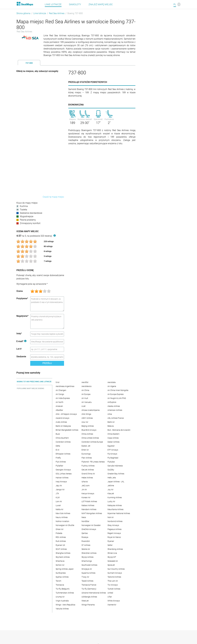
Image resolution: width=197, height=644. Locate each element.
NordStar (85, 521)
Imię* (19, 334)
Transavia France (89, 585)
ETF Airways (113, 450)
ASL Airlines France (116, 418)
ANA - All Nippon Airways (66, 414)
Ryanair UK (60, 545)
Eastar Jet (86, 446)
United (110, 593)
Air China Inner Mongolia (118, 390)
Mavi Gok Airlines (63, 513)
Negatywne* (22, 316)
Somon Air (60, 565)
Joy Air (110, 490)
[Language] (177, 4)
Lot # (19, 349)
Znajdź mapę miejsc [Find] (101, 4)
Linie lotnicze (53, 4)
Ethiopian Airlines (63, 454)
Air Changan (61, 390)
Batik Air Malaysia (63, 426)
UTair (110, 597)
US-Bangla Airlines (89, 597)
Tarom (58, 581)
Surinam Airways (115, 573)
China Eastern (113, 434)
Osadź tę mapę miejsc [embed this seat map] (53, 197)
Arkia (110, 414)
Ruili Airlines (61, 541)
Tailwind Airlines (114, 577)
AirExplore (112, 402)
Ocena (20, 291)
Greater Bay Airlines (116, 474)
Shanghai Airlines (63, 553)
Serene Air (86, 549)
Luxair (58, 505)
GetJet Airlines (88, 470)
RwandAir (86, 541)
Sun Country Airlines (116, 569)
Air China (85, 390)
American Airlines (115, 410)
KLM (58, 497)
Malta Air (60, 509)
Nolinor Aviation (62, 521)
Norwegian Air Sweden (91, 525)
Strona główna (23, 13)
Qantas (85, 533)
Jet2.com (86, 486)
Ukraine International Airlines (94, 593)
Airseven (59, 406)
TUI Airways (113, 585)
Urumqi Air (60, 597)
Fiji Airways (112, 454)
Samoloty (75, 4)
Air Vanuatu (87, 402)
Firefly (58, 458)
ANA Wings (86, 414)
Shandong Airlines (115, 549)
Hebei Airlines (87, 478)
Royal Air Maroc (114, 537)
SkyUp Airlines (87, 557)
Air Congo (60, 394)
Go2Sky (111, 470)
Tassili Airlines (87, 581)
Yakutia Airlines (62, 609)
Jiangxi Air (60, 490)
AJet (84, 406)
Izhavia (85, 482)
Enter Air (85, 450)
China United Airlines (90, 438)
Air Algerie (112, 386)
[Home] (25, 4)
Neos (84, 517)
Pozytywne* (22, 298)
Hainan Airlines (62, 478)
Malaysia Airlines (115, 505)
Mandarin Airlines (89, 509)
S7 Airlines (86, 545)
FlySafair (59, 466)
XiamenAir (112, 605)
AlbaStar (59, 410)
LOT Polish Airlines (89, 501)
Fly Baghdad (113, 458)
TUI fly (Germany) (89, 589)
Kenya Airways (88, 494)
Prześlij (47, 363)
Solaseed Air (113, 561)
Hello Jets (112, 478)
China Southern (62, 438)
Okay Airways (113, 525)
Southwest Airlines (89, 565)
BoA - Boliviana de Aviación (119, 430)
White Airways (114, 601)
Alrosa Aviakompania (91, 410)
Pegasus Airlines (115, 529)
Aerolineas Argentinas (65, 386)
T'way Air (85, 577)
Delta (58, 446)
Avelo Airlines (61, 422)
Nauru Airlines (62, 517)
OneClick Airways (89, 529)
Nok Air (111, 517)
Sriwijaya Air (87, 569)
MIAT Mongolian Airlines (92, 513)
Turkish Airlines (114, 589)
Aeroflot (85, 382)
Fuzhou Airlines (88, 466)
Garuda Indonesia (115, 466)
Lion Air (59, 501)
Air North (60, 402)
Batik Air (111, 422)
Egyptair (111, 446)
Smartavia (60, 561)
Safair (110, 545)
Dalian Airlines (113, 442)
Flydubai (111, 462)
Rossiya (85, 537)
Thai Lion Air (113, 581)
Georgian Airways (63, 470)
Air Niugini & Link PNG (117, 398)
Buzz (58, 434)
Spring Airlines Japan (65, 569)
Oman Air (60, 529)
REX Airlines (61, 537)
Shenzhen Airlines (89, 553)
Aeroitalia (112, 382)
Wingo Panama (88, 605)
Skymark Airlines (63, 557)
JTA (57, 494)
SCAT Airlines (61, 549)
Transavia (60, 585)
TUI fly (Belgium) (63, 589)
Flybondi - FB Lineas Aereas (93, 462)
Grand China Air (88, 474)
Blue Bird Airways (89, 430)
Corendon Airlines (63, 442)
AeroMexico (87, 386)
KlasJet (111, 494)
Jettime (111, 486)
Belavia (111, 426)
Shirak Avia (112, 553)
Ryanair (111, 541)
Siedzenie (21, 357)
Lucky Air (111, 501)
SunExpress (61, 573)
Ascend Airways (62, 418)
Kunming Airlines (115, 497)
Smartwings (87, 561)
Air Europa (86, 394)
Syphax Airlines (62, 577)
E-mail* (21, 341)
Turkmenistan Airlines (65, 593)
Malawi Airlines (88, 505)
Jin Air (84, 490)
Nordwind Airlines (115, 521)
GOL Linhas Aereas (64, 474)
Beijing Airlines (88, 426)
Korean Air (86, 497)
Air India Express (63, 398)
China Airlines (87, 434)
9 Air (58, 382)
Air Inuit (85, 398)
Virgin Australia (62, 601)
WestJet (85, 601)
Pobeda (59, 533)
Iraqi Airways (61, 482)
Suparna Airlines (88, 573)
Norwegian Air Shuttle (65, 525)
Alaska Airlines (114, 406)
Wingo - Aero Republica (65, 605)
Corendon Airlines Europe (92, 442)
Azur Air (85, 422)
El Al (57, 450)
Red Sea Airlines (57, 13)
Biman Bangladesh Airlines (67, 430)
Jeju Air (59, 486)
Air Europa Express (116, 394)
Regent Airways (114, 533)
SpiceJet (111, 565)
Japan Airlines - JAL (116, 482)
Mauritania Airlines (115, 509)
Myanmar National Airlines (119, 513)
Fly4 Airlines (61, 462)
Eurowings (86, 454)
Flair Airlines (87, 458)
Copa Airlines (113, 438)
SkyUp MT (112, 557)
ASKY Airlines (87, 418)
